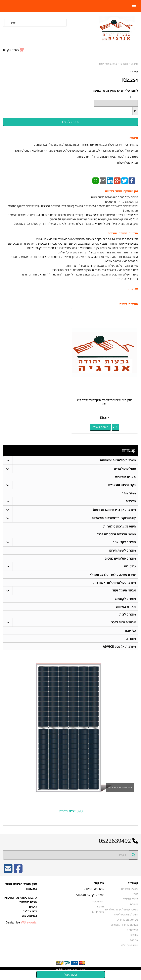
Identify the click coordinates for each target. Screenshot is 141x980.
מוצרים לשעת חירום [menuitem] (122, 552)
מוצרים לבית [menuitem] (127, 618)
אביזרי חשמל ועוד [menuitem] (124, 593)
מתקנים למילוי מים (108, 64)
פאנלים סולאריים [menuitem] (125, 469)
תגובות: (133, 289)
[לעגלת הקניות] (14, 50)
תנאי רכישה (99, 906)
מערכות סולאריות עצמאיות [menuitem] (118, 460)
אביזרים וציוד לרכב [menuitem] (123, 626)
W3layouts (29, 927)
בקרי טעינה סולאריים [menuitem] (122, 485)
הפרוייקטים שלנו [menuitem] (130, 950)
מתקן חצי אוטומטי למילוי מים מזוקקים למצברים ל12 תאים (105, 402)
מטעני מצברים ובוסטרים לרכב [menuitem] (116, 535)
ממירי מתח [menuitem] (128, 494)
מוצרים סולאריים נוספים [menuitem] (120, 560)
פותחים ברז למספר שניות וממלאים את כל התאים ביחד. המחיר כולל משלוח (107, 159)
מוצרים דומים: (128, 304)
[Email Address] (8, 876)
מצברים (124, 64)
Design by (21, 927)
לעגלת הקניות (11, 50)
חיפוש (14, 23)
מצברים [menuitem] (131, 502)
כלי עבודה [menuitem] (129, 635)
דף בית (135, 64)
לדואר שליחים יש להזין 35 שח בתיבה (115, 91)
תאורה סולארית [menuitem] (125, 477)
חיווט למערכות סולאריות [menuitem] (119, 527)
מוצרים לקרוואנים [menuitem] (124, 544)
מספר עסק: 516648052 (90, 900)
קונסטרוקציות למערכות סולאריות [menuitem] (113, 519)
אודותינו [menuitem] (134, 940)
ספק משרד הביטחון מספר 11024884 (21, 892)
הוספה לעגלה (100, 427)
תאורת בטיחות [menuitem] (126, 610)
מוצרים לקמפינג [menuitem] (125, 602)
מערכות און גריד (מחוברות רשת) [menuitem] (114, 510)
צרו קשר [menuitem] (134, 945)
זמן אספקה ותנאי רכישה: (121, 191)
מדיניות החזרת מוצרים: (122, 233)
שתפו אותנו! (98, 917)
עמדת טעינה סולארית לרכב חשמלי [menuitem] (113, 577)
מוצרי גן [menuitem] (130, 643)
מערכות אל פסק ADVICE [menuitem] (119, 651)
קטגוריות (128, 450)
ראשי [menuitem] (135, 899)
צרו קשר (99, 888)
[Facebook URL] (18, 876)
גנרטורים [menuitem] (130, 568)
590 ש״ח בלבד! (71, 816)
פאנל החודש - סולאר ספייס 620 (120, 793)
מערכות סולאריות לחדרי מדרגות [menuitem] (114, 585)
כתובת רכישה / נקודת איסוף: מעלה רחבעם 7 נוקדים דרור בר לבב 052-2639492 (21, 912)
